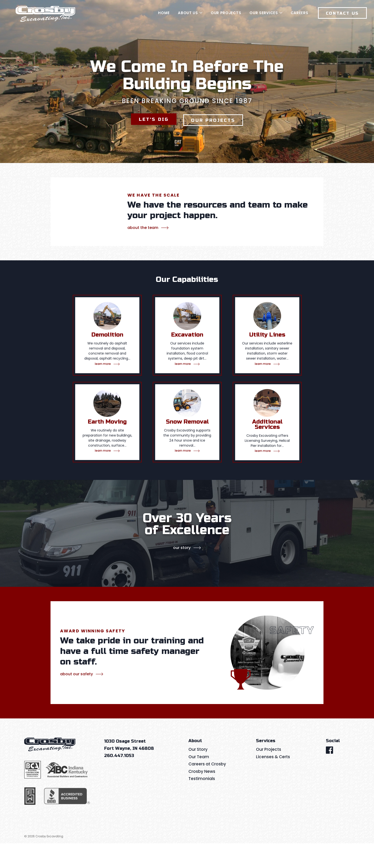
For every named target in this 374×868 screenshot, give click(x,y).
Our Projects (215, 133)
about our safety (76, 699)
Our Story (182, 572)
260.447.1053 (119, 780)
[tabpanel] (107, 403)
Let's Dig (151, 133)
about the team (143, 252)
